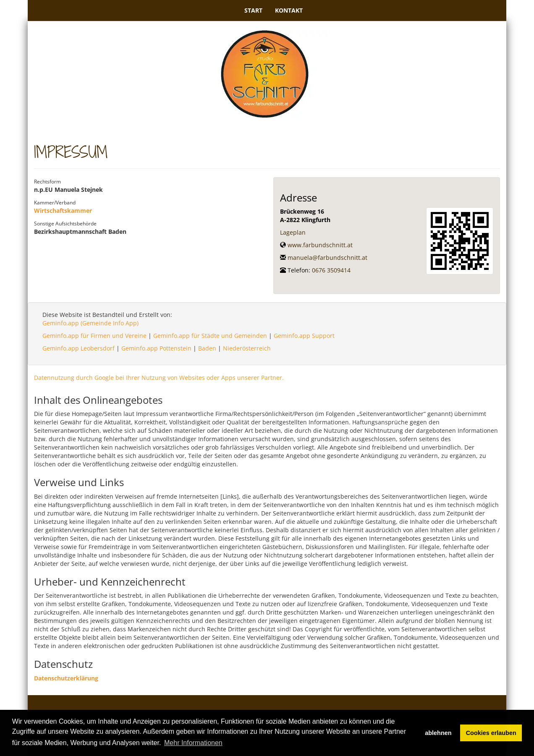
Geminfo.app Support (304, 336)
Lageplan (293, 232)
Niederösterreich (247, 348)
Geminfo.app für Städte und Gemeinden (210, 336)
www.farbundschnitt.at (320, 245)
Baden (207, 348)
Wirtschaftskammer (63, 211)
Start (253, 10)
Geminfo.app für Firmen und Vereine (94, 336)
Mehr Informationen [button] (193, 743)
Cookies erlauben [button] (491, 733)
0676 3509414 (331, 270)
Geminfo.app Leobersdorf (79, 348)
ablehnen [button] (438, 733)
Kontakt (289, 10)
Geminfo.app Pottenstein (156, 348)
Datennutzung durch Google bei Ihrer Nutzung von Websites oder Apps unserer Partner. (159, 378)
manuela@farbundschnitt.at (327, 258)
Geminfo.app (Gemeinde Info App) (90, 323)
